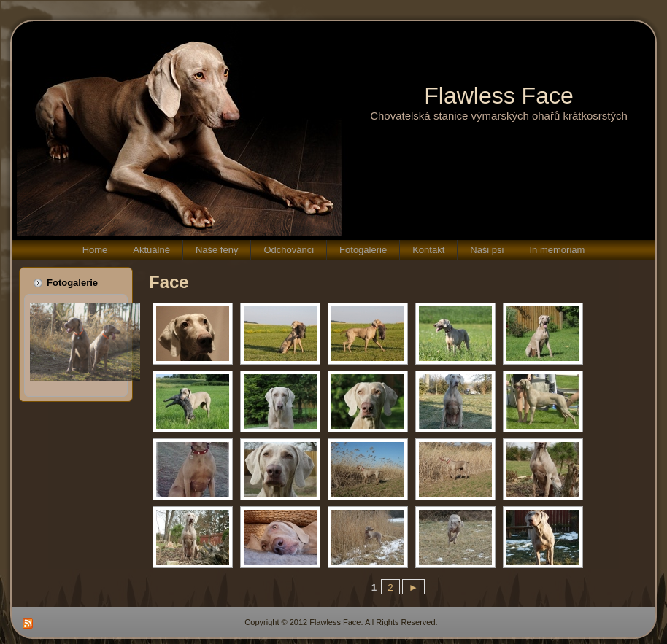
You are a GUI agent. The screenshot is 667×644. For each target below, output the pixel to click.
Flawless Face (499, 96)
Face (169, 282)
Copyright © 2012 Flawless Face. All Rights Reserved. (341, 622)
